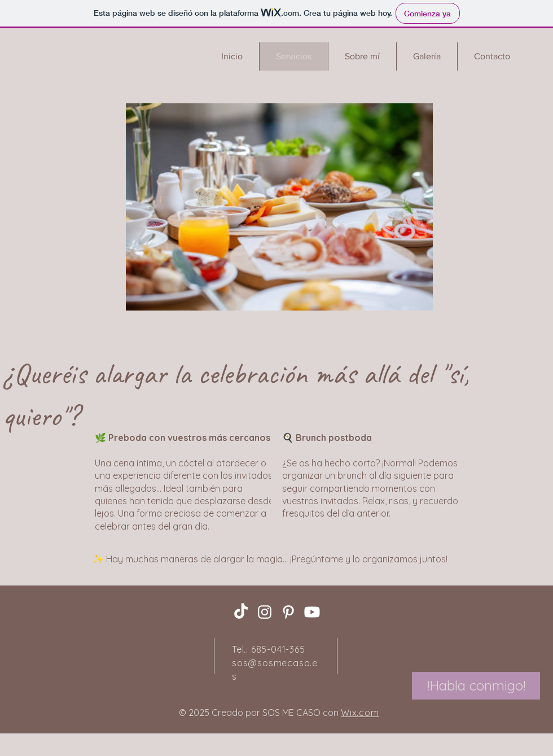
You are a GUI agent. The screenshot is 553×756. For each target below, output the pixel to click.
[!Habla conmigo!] (476, 686)
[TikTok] (241, 612)
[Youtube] (312, 612)
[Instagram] (265, 612)
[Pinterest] (288, 612)
